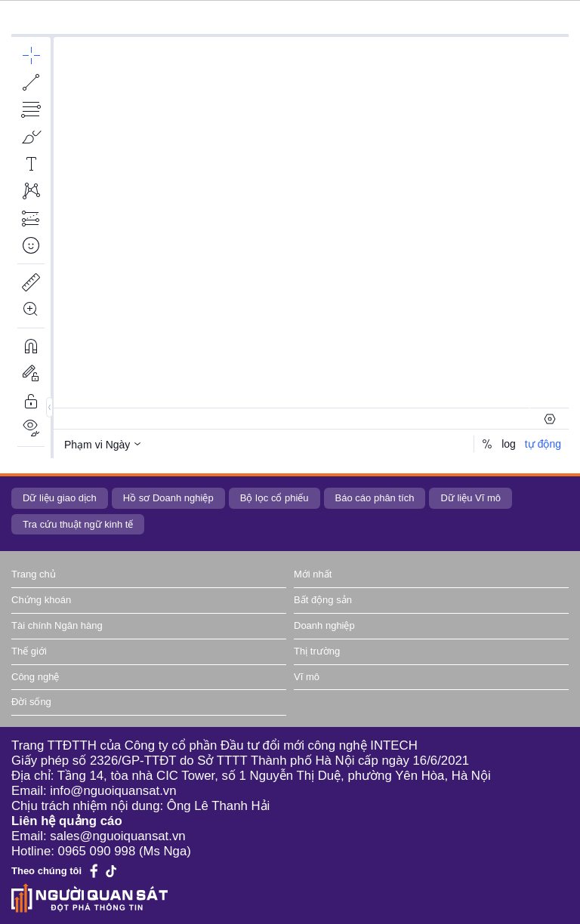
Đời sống (31, 702)
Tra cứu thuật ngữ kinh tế (78, 524)
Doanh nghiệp (324, 625)
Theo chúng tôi (46, 871)
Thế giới (29, 651)
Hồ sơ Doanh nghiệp (168, 498)
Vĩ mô (307, 677)
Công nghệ (35, 677)
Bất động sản (323, 600)
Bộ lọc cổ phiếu (275, 498)
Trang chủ (34, 574)
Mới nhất (313, 574)
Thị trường (317, 651)
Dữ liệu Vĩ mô (470, 498)
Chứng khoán (41, 600)
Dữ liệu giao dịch (60, 498)
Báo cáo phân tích (375, 498)
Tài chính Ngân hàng (57, 625)
